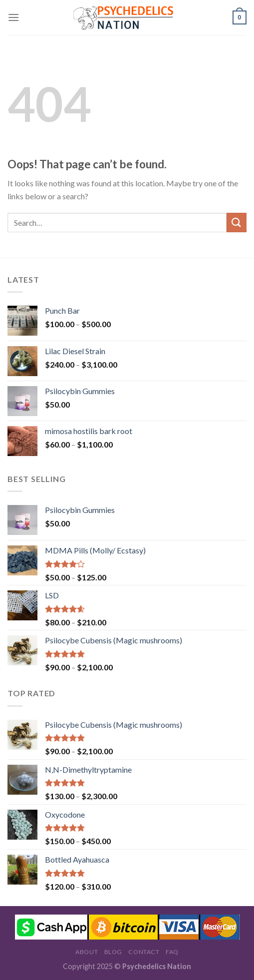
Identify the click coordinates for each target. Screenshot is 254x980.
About (87, 952)
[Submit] (237, 223)
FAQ (172, 952)
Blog (113, 952)
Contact (144, 952)
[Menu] (13, 17)
